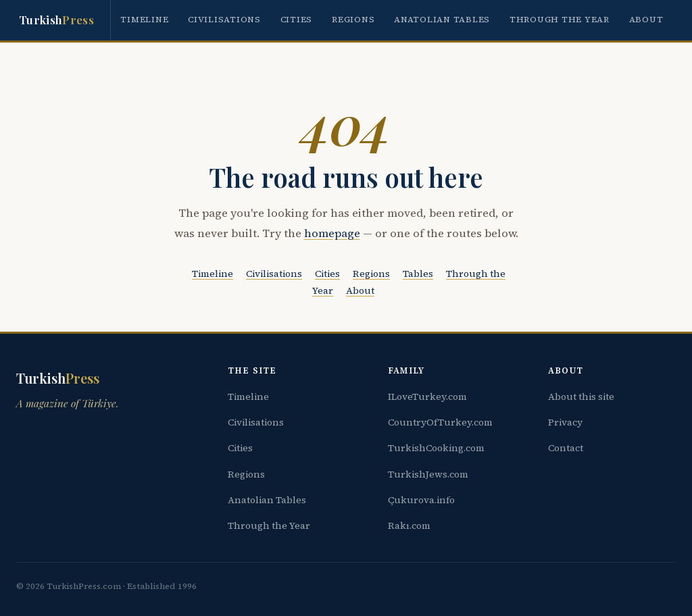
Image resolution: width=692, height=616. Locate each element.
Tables (418, 274)
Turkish (56, 20)
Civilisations (224, 19)
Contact (566, 448)
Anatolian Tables (442, 19)
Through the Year (560, 19)
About (646, 19)
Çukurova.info (421, 500)
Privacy (565, 422)
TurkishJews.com (428, 474)
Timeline (144, 19)
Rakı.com (409, 525)
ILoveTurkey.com (427, 396)
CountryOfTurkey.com (440, 422)
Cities (297, 19)
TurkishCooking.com (436, 448)
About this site (581, 396)
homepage (332, 233)
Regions (353, 19)
